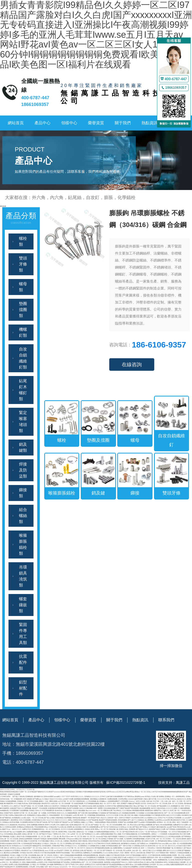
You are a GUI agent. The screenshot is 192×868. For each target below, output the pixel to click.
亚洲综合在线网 (10, 827)
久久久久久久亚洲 (112, 815)
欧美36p (25, 803)
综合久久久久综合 (56, 799)
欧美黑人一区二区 (115, 832)
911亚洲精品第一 (167, 857)
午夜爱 (118, 860)
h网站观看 (62, 839)
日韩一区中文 (185, 806)
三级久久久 (166, 810)
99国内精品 (59, 818)
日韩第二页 (68, 850)
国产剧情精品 (186, 836)
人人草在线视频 (91, 801)
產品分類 (21, 219)
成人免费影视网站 (116, 848)
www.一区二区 (98, 810)
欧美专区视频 (14, 822)
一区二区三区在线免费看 (114, 825)
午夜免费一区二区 (185, 862)
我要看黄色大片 (59, 864)
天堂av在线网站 (65, 860)
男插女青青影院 (112, 822)
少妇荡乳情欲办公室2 (38, 820)
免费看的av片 (88, 853)
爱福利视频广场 (75, 806)
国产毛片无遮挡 (53, 822)
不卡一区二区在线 (161, 803)
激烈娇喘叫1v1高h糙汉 (129, 843)
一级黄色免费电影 (100, 822)
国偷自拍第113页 (20, 815)
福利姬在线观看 (52, 839)
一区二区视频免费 (16, 799)
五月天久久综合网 (67, 829)
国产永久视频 (118, 839)
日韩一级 (158, 857)
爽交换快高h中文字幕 (178, 820)
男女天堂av (134, 825)
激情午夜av (129, 864)
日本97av (173, 799)
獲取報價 (3, 206)
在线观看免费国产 (114, 801)
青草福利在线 (162, 841)
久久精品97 (152, 827)
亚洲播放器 (29, 796)
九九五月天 (63, 867)
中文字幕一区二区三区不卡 (76, 848)
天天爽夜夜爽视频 (44, 832)
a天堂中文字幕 (150, 839)
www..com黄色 (164, 864)
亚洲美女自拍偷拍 (6, 843)
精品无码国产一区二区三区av (33, 848)
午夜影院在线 (80, 801)
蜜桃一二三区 (51, 836)
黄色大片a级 (122, 857)
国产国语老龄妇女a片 (114, 813)
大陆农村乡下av (26, 850)
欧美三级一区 (175, 810)
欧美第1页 (136, 848)
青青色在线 (76, 818)
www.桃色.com (167, 843)
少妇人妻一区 (136, 850)
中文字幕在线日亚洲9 (117, 855)
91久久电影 (18, 803)
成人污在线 (123, 867)
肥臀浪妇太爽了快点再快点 (112, 810)
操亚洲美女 (14, 820)
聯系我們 (166, 720)
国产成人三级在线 (18, 796)
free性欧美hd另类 (137, 818)
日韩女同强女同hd (94, 841)
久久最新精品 (67, 810)
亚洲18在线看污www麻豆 (52, 796)
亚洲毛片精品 (123, 829)
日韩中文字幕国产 (125, 818)
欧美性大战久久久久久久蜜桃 (171, 815)
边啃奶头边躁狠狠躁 (25, 839)
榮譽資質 (96, 123)
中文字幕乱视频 (43, 841)
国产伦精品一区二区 (98, 825)
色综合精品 (130, 841)
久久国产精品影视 (92, 820)
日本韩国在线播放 (112, 846)
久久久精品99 (127, 810)
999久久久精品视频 (86, 808)
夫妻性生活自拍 (87, 806)
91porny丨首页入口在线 (137, 801)
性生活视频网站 (133, 867)
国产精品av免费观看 (145, 825)
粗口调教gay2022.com (52, 860)
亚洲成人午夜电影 (107, 839)
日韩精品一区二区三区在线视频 (27, 801)
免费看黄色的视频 (122, 806)
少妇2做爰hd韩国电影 (141, 864)
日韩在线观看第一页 (56, 815)
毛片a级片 (10, 857)
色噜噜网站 (125, 860)
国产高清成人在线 (78, 843)
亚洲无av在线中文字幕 (137, 860)
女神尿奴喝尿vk (76, 862)
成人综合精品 (77, 827)
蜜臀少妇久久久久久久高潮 (172, 850)
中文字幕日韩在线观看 (48, 853)
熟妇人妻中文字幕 (150, 799)
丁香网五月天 (57, 834)
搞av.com (89, 810)
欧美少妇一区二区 (57, 803)
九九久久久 (50, 820)
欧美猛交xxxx (17, 846)
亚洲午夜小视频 (22, 841)
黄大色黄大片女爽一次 (149, 841)
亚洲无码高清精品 (79, 820)
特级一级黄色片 (171, 853)
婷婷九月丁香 (18, 806)
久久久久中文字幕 (163, 799)
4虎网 (73, 860)
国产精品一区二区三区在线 (147, 806)
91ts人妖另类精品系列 (111, 867)
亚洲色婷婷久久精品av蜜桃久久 (38, 815)
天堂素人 (13, 836)
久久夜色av (122, 827)
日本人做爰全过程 (62, 825)
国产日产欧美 (70, 864)
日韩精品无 (34, 857)
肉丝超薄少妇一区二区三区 (91, 839)
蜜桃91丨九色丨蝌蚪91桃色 (48, 801)
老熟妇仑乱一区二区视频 (85, 832)
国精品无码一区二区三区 (82, 825)
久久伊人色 (58, 841)
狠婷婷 (184, 839)
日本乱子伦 (161, 818)
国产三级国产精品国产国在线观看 (127, 808)
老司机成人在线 (78, 850)
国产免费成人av (143, 843)
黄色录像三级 (114, 829)
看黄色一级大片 (130, 853)
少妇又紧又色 (140, 853)
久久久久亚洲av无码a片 (111, 853)
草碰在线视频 (110, 860)
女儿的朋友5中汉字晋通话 (11, 850)
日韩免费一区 (69, 803)
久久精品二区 (34, 864)
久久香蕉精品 (136, 846)
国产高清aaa (152, 832)
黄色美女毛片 (46, 803)
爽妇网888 (74, 841)
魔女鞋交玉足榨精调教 (11, 853)
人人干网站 (89, 822)
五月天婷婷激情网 (144, 834)
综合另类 (29, 853)
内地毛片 (29, 860)
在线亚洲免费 (78, 803)
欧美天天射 (16, 843)
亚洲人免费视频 (32, 825)
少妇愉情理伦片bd (155, 843)
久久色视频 (140, 813)
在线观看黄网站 (181, 829)
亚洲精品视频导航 (180, 857)
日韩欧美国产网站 (58, 846)
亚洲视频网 (105, 841)
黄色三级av (133, 806)
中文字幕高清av (129, 796)
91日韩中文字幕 (110, 806)
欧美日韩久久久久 (77, 796)
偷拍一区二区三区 (89, 836)
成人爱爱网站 (149, 820)
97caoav (56, 867)
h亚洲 (71, 825)
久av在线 (171, 860)
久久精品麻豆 (68, 815)
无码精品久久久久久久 (92, 796)
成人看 (59, 836)
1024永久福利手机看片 (136, 799)
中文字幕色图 (156, 815)
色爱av (70, 820)
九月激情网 (128, 839)
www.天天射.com (51, 850)
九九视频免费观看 (71, 813)
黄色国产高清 (95, 818)
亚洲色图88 (159, 862)
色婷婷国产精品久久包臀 (157, 829)
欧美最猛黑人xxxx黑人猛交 (21, 818)
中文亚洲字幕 (32, 841)
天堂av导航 (72, 832)
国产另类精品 (171, 829)
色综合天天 (90, 848)
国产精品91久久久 (142, 829)
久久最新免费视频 (183, 808)
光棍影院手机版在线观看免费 (15, 860)
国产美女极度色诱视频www (115, 864)
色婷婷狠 (107, 862)
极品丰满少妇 (7, 846)
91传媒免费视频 (11, 801)
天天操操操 (102, 813)
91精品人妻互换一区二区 (30, 834)
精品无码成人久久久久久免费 (167, 808)
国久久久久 (172, 846)
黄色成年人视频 (104, 855)
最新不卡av (6, 829)
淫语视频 (42, 864)
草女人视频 (117, 834)
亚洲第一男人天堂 (178, 855)
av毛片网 (76, 815)
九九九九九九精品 (111, 857)
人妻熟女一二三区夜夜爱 (159, 834)
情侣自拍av (22, 825)
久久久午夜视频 (156, 850)
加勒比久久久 (4, 825)
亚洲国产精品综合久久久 (159, 836)
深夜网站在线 (115, 843)
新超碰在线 (13, 825)
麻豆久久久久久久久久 (95, 867)
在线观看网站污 (79, 829)
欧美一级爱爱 (98, 808)
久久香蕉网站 (67, 843)
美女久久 (103, 818)
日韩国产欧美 (8, 813)
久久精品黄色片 (38, 860)
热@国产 (60, 850)
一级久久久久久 (16, 829)
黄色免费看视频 (23, 864)
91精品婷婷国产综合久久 (119, 862)
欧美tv (153, 848)
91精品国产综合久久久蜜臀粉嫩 (20, 808)
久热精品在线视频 (144, 815)
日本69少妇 (151, 803)
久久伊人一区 (143, 832)
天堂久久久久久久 (61, 820)
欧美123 (144, 846)
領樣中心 (69, 123)
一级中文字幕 (146, 850)
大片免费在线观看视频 (101, 832)
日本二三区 (66, 834)
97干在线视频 (162, 832)
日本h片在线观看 (25, 820)
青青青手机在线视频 (63, 853)
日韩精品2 (6, 822)
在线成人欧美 (89, 829)
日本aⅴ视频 (40, 867)
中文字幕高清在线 (154, 855)
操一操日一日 (174, 801)
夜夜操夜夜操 (100, 815)
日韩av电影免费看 (144, 836)
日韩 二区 (126, 825)
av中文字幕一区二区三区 (66, 801)
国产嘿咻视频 (4, 836)
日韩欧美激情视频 (54, 862)
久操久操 (149, 801)
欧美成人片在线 (150, 796)
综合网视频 (68, 818)
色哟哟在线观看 (166, 855)
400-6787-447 (35, 98)
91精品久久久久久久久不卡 (182, 841)
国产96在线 (43, 822)
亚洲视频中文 (175, 806)
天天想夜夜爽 (14, 810)
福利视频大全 (38, 796)
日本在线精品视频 (109, 808)
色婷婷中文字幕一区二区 (22, 813)
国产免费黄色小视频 (78, 822)
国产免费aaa (37, 799)
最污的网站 (160, 796)
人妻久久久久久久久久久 (58, 848)
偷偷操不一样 (85, 818)
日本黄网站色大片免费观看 (95, 857)
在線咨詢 (132, 364)
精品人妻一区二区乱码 (44, 855)
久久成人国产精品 (133, 827)
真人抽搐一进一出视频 (38, 813)
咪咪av (170, 841)
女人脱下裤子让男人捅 (22, 857)
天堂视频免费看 (150, 822)
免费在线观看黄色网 (177, 864)
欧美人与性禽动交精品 (171, 862)
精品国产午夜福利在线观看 (108, 820)
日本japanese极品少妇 (74, 839)
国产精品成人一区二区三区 (93, 850)
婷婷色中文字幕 (33, 822)
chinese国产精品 (101, 836)
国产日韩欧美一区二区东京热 (112, 850)
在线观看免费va (95, 827)
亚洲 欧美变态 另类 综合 (118, 841)
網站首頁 (16, 123)
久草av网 (32, 867)
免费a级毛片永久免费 (180, 825)
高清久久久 (60, 813)
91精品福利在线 (173, 834)
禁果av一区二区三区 (102, 829)
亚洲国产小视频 (126, 803)
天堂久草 (54, 832)
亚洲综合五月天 (90, 864)
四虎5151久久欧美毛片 (52, 806)
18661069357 (35, 104)
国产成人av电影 (49, 818)
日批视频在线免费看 (128, 813)
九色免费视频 (24, 810)
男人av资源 (127, 850)
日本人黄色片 (80, 864)
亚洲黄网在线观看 (22, 867)
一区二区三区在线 (37, 818)
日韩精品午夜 (65, 806)
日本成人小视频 (15, 855)
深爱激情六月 (17, 862)
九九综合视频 (149, 813)
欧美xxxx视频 (100, 846)
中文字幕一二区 (158, 801)
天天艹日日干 (66, 796)
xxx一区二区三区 (161, 846)
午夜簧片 (13, 841)
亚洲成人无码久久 (35, 810)
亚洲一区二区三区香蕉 (175, 803)
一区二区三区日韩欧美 (52, 829)
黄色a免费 (17, 834)
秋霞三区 (85, 827)
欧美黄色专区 (92, 860)
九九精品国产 (128, 848)
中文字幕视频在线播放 (91, 803)
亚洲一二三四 (145, 848)
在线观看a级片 (5, 820)
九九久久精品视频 (79, 810)
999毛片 (153, 808)
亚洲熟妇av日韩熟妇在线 (25, 827)
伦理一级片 (48, 867)
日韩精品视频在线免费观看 (73, 855)
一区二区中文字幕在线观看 (177, 832)
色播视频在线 (162, 860)
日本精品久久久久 (71, 846)
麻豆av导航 (150, 862)
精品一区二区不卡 (106, 803)
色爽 (94, 806)
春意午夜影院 (83, 841)
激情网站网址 (180, 796)
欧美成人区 (142, 862)
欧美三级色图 (27, 799)
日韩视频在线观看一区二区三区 (35, 836)
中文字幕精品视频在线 (129, 834)
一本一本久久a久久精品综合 (77, 867)
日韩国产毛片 (150, 853)
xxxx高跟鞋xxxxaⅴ (150, 818)
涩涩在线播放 (122, 820)
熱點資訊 (149, 123)
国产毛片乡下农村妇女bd (109, 827)
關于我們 (123, 123)
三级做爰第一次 (186, 822)
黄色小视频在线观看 (29, 862)
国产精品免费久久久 (163, 806)
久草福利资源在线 (38, 850)
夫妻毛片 (144, 855)
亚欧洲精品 (94, 799)
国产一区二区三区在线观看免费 (175, 813)
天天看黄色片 (178, 848)
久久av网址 (4, 864)
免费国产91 (157, 810)
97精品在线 (53, 827)
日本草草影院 (51, 813)
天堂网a (11, 815)
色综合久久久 (182, 799)
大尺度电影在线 (81, 860)
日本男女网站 (123, 799)
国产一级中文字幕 (125, 846)
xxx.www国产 (187, 818)
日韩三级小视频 (132, 815)
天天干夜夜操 (160, 853)
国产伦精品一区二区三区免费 (33, 806)
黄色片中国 (20, 836)
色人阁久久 (89, 843)
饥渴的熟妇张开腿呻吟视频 (57, 808)
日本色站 (23, 853)
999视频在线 (4, 810)
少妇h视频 (50, 864)
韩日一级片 (116, 803)
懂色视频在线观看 (138, 810)
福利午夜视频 (112, 836)
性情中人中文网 (50, 825)
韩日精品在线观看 (174, 836)
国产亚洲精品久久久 (89, 834)
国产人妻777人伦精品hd (136, 820)
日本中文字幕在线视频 (133, 855)
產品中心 (42, 123)
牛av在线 (60, 827)
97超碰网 (19, 832)
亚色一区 (176, 843)
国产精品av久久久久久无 (65, 857)
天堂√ (122, 853)
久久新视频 (91, 846)
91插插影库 (102, 799)
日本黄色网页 (46, 846)
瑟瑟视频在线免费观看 (81, 799)
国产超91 (156, 825)
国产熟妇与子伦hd (45, 834)
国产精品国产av (65, 822)
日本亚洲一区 (154, 864)
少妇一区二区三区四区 (163, 839)
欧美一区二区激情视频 (88, 815)
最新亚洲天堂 (159, 813)
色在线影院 (100, 806)
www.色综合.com (79, 857)
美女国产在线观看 (72, 808)
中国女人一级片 (58, 855)
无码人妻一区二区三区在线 (9, 839)
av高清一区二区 (76, 834)
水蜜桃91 (66, 841)
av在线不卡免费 (68, 799)
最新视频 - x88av (151, 860)
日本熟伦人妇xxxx (16, 848)
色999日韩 (58, 810)
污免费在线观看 (112, 799)
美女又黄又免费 (185, 834)
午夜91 (52, 841)
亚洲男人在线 (13, 864)
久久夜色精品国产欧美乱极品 (31, 843)
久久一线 (8, 862)
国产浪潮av (144, 827)
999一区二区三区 (76, 836)
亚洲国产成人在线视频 (125, 822)
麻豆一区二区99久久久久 (47, 857)
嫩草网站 (138, 841)
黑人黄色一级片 (175, 822)
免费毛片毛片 (27, 829)
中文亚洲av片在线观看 (174, 818)
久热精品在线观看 (183, 853)
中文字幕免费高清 (48, 810)
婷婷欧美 (41, 825)
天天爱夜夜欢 (82, 846)
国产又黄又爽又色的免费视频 (88, 813)
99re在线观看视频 (166, 825)
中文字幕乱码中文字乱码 (102, 843)
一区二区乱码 (176, 839)
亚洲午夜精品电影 (35, 803)
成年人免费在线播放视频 (104, 834)
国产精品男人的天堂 (139, 803)
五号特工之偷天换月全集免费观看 (111, 796)
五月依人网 (122, 815)
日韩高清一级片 (112, 818)
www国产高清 (171, 827)
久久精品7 (45, 799)
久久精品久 (45, 843)
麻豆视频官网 (8, 803)
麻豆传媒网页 (4, 808)
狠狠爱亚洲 (149, 810)
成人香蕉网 (68, 827)
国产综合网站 (65, 862)
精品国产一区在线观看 (39, 808)
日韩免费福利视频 (138, 839)
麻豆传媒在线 (161, 827)
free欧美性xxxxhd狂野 (162, 820)
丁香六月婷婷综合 (76, 853)
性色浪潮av (101, 860)
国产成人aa (11, 832)
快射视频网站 (98, 853)
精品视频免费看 (145, 808)
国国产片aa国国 (139, 822)
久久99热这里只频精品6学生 (32, 846)
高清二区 (46, 848)
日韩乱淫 (36, 853)
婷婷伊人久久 (8, 806)
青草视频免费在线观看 (102, 848)
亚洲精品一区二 (170, 796)
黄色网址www (139, 796)
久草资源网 (124, 801)
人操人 (166, 801)
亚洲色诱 (132, 829)
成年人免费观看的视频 (30, 832)
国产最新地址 (7, 818)
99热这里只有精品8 (40, 839)
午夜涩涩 (159, 848)
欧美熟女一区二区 (163, 822)
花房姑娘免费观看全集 (90, 855)
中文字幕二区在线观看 (29, 855)
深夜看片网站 (62, 832)
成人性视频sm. (102, 801)
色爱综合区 (150, 857)
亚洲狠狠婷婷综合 (38, 829)
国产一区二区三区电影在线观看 (92, 862)
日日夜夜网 (24, 822)
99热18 (6, 848)
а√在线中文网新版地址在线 (148, 867)
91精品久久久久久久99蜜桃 (136, 857)
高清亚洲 (178, 860)
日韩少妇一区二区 (56, 843)
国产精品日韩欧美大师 (130, 832)
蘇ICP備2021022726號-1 (125, 782)
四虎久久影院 (133, 862)
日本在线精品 (8, 834)
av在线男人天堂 (42, 862)
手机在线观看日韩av (41, 827)
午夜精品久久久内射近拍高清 (128, 836)
